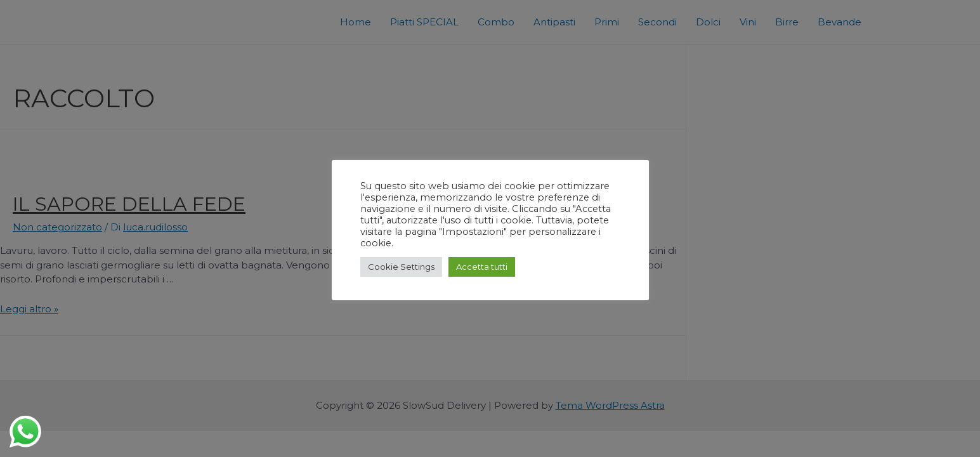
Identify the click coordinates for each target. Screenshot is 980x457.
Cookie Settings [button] (401, 267)
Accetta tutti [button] (482, 267)
